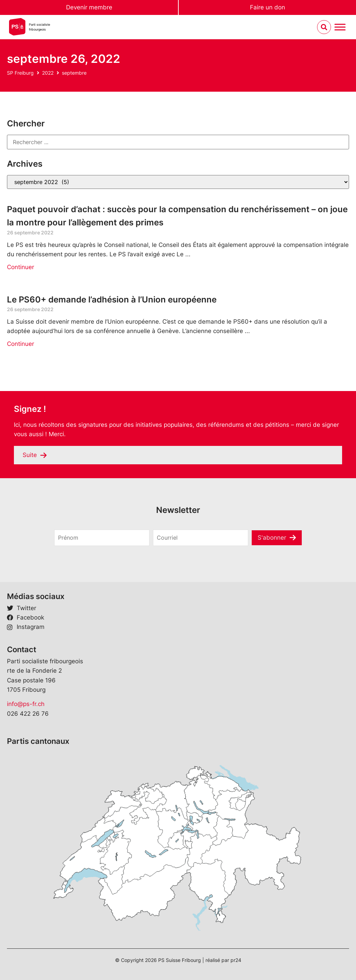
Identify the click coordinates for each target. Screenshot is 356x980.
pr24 (236, 960)
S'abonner (272, 538)
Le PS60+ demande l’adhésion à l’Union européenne (112, 300)
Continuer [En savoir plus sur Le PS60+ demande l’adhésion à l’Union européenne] (21, 344)
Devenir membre (89, 7)
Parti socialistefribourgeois (39, 27)
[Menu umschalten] (340, 27)
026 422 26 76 (28, 714)
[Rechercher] (178, 142)
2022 (48, 73)
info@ (15, 704)
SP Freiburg (20, 73)
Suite (30, 455)
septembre (74, 73)
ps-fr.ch (34, 704)
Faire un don (268, 7)
